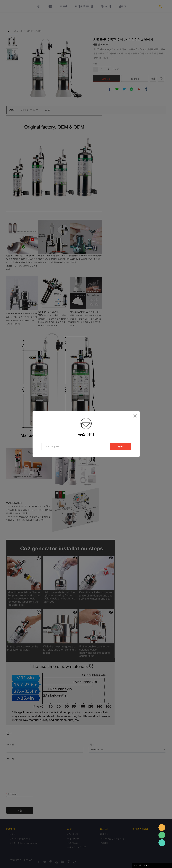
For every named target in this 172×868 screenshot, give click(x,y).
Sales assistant (162, 828)
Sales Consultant (162, 843)
